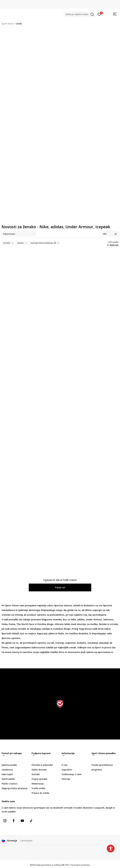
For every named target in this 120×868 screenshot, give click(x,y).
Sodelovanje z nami (72, 774)
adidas (81, 619)
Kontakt (36, 774)
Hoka (5, 624)
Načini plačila (8, 779)
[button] (79, 14)
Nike (73, 619)
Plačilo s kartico (10, 784)
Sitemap (66, 779)
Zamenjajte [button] (26, 841)
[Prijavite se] (99, 14)
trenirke (6, 615)
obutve (68, 605)
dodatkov (89, 605)
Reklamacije (38, 784)
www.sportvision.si (45, 865)
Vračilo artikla (38, 788)
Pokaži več (60, 587)
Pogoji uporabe (39, 779)
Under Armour (94, 619)
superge (97, 610)
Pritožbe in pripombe (42, 765)
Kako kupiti (7, 774)
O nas (65, 765)
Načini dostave (39, 770)
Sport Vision (8, 24)
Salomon (108, 619)
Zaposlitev (67, 770)
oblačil (77, 605)
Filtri (110, 234)
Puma (12, 624)
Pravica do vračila (40, 793)
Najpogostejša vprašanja (14, 788)
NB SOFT (66, 865)
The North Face (25, 624)
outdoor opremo (36, 615)
